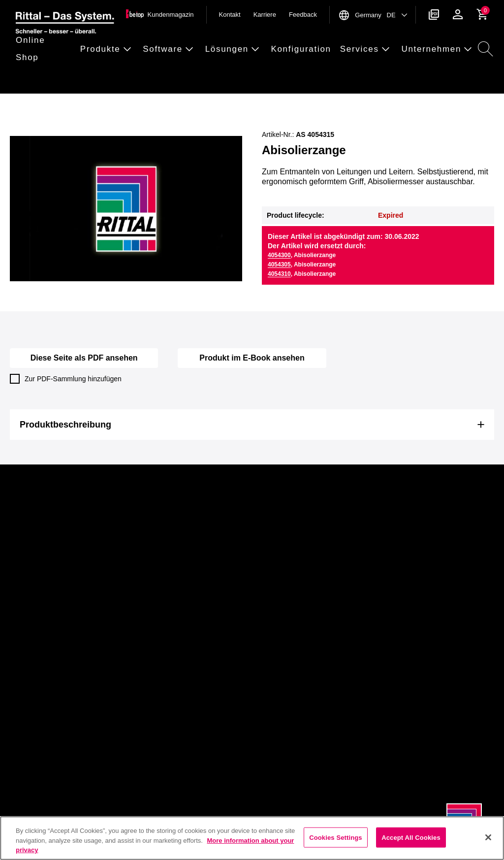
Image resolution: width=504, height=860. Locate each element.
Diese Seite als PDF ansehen (84, 358)
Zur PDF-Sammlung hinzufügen (66, 379)
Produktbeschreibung (65, 425)
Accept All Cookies (411, 837)
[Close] (488, 837)
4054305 (279, 265)
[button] (45, 49)
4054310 (279, 274)
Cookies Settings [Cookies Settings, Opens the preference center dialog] (336, 837)
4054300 (279, 255)
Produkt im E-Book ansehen (252, 358)
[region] (252, 838)
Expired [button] (391, 215)
